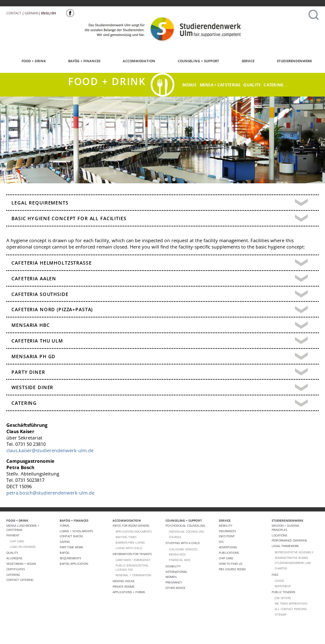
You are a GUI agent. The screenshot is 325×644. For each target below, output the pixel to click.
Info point (227, 536)
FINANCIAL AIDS (180, 560)
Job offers (283, 598)
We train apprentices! (291, 603)
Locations (280, 535)
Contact (14, 13)
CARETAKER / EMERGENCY (133, 560)
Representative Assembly (294, 552)
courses (175, 537)
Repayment (283, 586)
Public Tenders (284, 592)
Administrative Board (291, 558)
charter (281, 568)
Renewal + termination (133, 575)
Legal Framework (285, 546)
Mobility (226, 525)
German (32, 13)
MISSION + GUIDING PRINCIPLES (285, 528)
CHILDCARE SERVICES (183, 549)
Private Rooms (124, 586)
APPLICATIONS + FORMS (129, 592)
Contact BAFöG (71, 536)
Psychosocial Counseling (185, 525)
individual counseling (186, 531)
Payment (13, 535)
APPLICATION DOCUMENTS (134, 531)
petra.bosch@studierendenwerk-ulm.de (50, 493)
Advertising (228, 547)
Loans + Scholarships (76, 531)
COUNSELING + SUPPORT (193, 60)
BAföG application (74, 564)
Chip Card (226, 558)
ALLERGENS (14, 558)
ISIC (221, 542)
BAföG (65, 553)
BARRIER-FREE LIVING (130, 542)
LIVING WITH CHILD (129, 548)
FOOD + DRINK (28, 60)
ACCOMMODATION (133, 60)
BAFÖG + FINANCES (78, 60)
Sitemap (281, 614)
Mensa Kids (177, 554)
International (176, 572)
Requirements (70, 558)
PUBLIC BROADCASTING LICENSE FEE (132, 567)
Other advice (175, 588)
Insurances (227, 531)
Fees (275, 575)
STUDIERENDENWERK (289, 60)
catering (274, 85)
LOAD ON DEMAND (23, 547)
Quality (12, 553)
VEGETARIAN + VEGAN (21, 564)
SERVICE (242, 60)
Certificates (16, 569)
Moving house (124, 581)
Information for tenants (132, 554)
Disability (173, 566)
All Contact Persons (291, 609)
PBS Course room (232, 569)
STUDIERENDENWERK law (293, 563)
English (48, 13)
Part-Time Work (71, 547)
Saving (65, 542)
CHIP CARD (17, 541)
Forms (65, 525)
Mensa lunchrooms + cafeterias (23, 528)
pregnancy (174, 582)
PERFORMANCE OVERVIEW (289, 540)
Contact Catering (20, 580)
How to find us (231, 564)
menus (189, 85)
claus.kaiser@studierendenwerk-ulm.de (50, 451)
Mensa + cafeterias (220, 85)
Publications (229, 553)
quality (252, 85)
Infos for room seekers (131, 525)
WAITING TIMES (126, 537)
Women (171, 577)
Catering (13, 575)
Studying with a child (183, 543)
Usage (279, 580)
